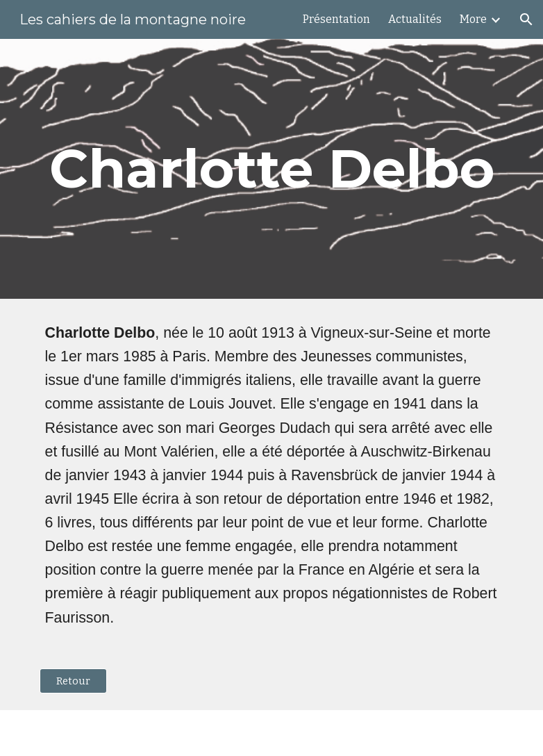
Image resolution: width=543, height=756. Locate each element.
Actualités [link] (415, 19)
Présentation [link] (336, 19)
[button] (526, 19)
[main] (272, 169)
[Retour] (73, 681)
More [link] (473, 19)
